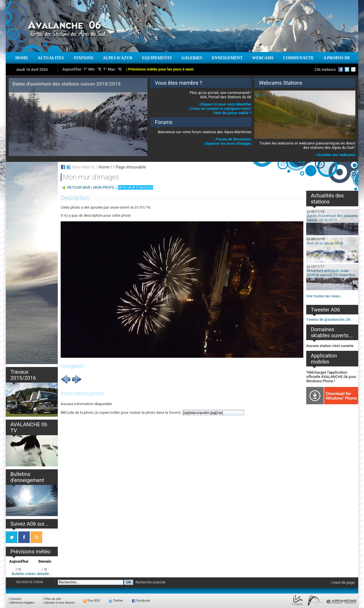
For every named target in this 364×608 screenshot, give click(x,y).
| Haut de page (343, 582)
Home (104, 167)
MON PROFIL (104, 187)
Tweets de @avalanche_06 (328, 319)
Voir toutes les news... (325, 296)
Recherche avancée (151, 582)
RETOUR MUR (79, 187)
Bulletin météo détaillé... (32, 574)
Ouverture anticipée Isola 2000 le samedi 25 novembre (331, 273)
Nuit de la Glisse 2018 (325, 243)
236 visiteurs (325, 69)
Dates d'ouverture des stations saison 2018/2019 (332, 218)
